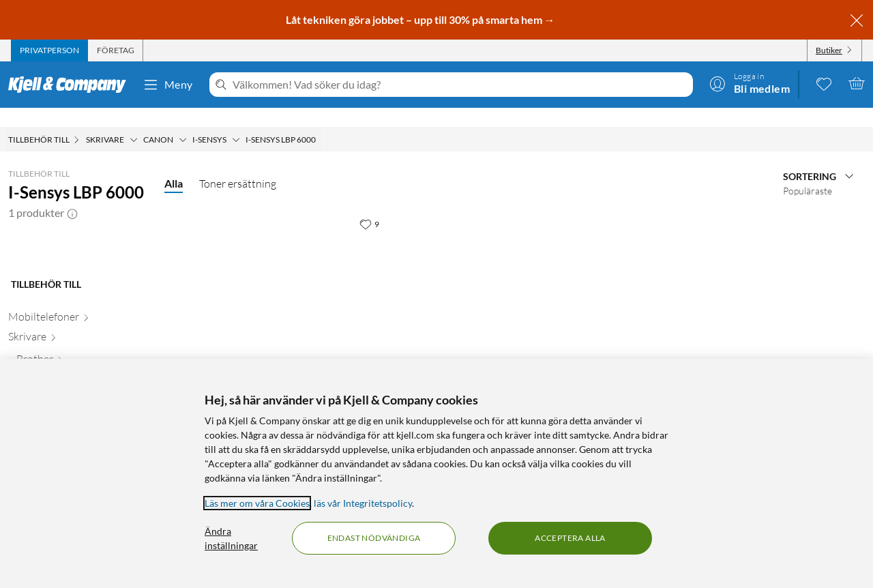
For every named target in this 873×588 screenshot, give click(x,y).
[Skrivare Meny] (134, 121)
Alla (174, 164)
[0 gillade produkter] (824, 83)
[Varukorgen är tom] (857, 83)
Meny (168, 85)
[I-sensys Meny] (236, 121)
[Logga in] (750, 83)
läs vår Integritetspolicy (363, 503)
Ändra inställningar (231, 538)
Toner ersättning (238, 164)
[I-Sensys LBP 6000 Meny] (320, 121)
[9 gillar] (369, 205)
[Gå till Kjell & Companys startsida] (71, 85)
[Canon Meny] (183, 121)
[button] (72, 194)
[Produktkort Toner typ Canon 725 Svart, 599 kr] (281, 295)
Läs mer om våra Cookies (257, 503)
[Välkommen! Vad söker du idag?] (460, 85)
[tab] (49, 50)
